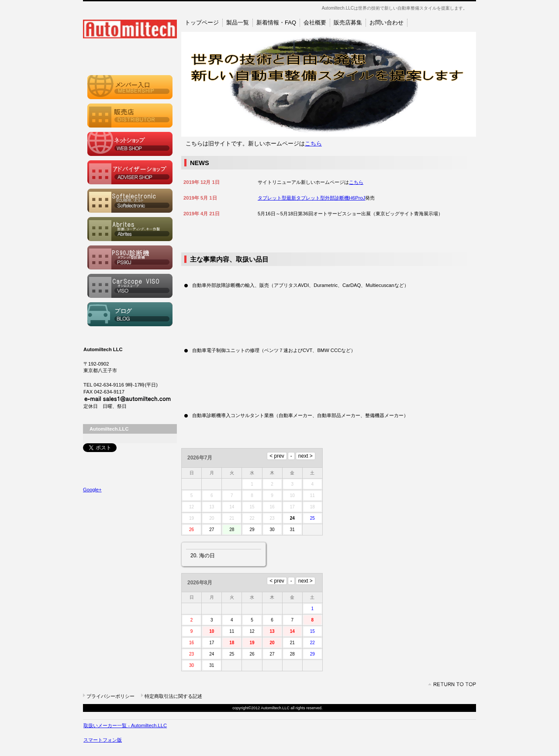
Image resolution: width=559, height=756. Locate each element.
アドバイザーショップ (130, 172)
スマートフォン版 (103, 740)
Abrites (130, 229)
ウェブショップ (130, 144)
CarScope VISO (130, 286)
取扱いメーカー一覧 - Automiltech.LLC (125, 725)
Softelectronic (130, 201)
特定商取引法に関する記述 (173, 696)
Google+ (92, 490)
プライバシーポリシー (110, 696)
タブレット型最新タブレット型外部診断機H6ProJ (311, 198)
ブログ (130, 314)
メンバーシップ (130, 87)
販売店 (130, 116)
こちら (313, 143)
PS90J (130, 257)
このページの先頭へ (452, 684)
